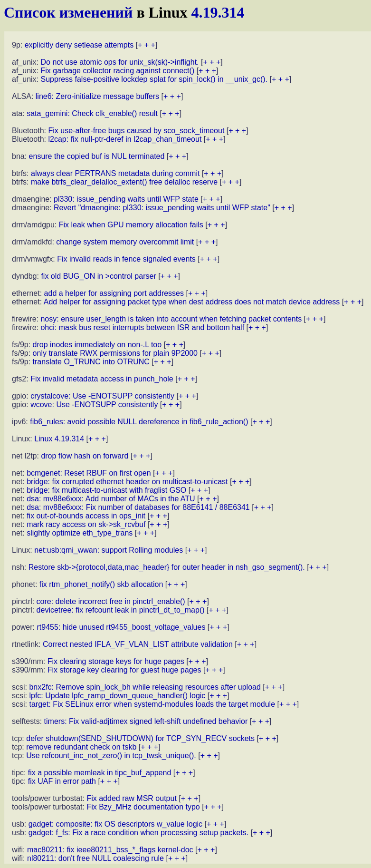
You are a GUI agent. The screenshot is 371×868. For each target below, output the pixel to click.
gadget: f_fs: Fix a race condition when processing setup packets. (138, 833)
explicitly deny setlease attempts (79, 45)
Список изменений (68, 12)
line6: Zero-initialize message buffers (97, 96)
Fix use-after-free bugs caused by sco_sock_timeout (137, 131)
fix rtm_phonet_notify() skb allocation (101, 584)
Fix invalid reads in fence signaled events (126, 259)
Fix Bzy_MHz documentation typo (143, 807)
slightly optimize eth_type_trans (80, 533)
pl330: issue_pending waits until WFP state (126, 199)
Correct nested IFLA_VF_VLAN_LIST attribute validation (138, 644)
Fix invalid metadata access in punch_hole (102, 379)
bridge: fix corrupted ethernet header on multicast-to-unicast (127, 482)
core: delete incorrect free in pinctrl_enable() (111, 601)
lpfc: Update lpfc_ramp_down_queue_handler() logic (117, 696)
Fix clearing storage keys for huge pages (116, 661)
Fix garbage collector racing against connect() (117, 71)
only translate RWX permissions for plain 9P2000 (115, 353)
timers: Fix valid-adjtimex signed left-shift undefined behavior (146, 721)
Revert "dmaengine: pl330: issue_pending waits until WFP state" (162, 208)
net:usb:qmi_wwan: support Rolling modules (109, 550)
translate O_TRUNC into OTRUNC (91, 362)
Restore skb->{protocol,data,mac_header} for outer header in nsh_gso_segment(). (167, 567)
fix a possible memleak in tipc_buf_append (100, 773)
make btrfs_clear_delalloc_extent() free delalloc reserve (124, 182)
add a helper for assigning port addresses (114, 293)
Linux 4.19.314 (59, 439)
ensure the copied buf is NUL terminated (97, 156)
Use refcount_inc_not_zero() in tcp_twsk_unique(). (111, 756)
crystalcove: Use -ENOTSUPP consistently (102, 396)
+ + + (147, 45)
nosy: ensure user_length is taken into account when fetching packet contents (171, 319)
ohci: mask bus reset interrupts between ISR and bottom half (142, 327)
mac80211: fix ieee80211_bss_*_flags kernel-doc (110, 850)
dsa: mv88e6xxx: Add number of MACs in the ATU (111, 499)
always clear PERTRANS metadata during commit (115, 173)
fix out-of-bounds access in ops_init (86, 516)
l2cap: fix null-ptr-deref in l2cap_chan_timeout (125, 139)
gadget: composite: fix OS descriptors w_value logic (115, 824)
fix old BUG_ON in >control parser (98, 276)
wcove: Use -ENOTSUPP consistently (94, 405)
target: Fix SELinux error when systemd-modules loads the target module (152, 704)
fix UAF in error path (62, 781)
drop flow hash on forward (85, 456)
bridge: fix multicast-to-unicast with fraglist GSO (106, 490)
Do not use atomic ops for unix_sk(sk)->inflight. (119, 62)
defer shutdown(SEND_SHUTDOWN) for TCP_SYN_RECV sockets (140, 738)
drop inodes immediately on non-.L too (97, 345)
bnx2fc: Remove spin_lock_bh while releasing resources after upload (145, 687)
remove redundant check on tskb (81, 747)
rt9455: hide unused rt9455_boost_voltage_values (121, 627)
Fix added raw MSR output (131, 798)
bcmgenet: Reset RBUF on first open (89, 473)
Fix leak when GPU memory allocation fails (131, 225)
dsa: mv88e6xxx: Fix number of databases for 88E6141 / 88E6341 (138, 507)
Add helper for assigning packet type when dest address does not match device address (192, 302)
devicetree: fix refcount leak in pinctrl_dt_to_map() (121, 610)
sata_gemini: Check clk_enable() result (92, 113)
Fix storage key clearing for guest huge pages (124, 670)
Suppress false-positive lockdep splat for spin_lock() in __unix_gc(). (154, 79)
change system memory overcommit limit (125, 242)
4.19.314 (218, 12)
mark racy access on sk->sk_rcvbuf (86, 524)
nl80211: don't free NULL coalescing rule (95, 858)
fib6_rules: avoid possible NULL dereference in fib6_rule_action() (139, 422)
